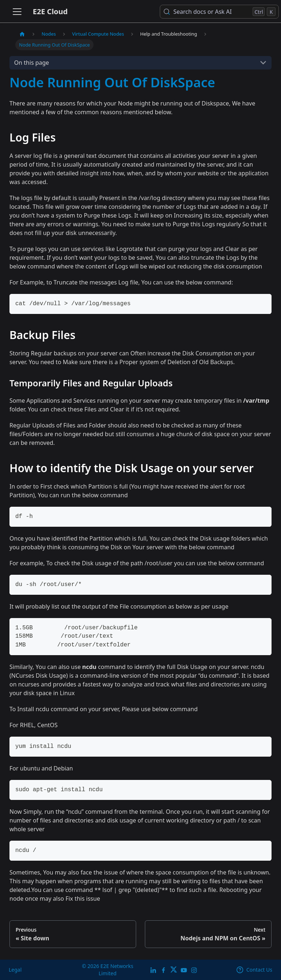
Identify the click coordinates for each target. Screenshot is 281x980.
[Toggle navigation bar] (17, 12)
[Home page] (22, 34)
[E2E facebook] (163, 970)
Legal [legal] (15, 970)
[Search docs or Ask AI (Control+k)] (219, 12)
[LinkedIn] (153, 970)
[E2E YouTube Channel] (184, 970)
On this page (32, 63)
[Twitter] (174, 970)
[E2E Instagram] (194, 970)
